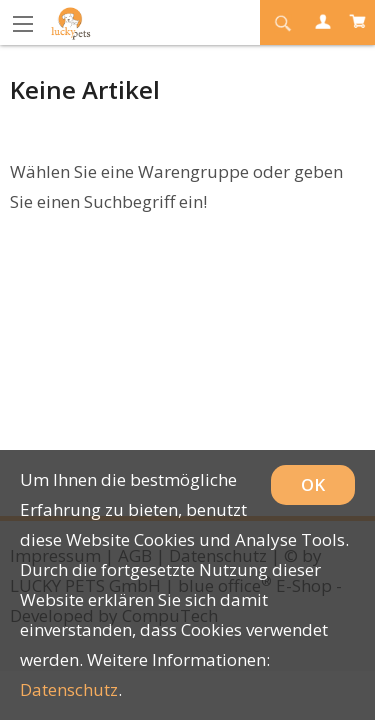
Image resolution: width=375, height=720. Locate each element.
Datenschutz (69, 689)
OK (313, 484)
